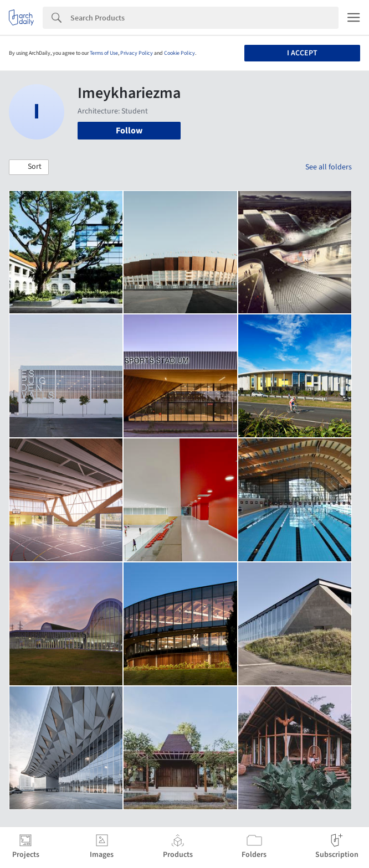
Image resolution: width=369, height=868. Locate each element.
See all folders (329, 167)
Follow (129, 131)
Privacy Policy (137, 53)
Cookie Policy (180, 53)
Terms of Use (104, 53)
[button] (29, 167)
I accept (302, 53)
